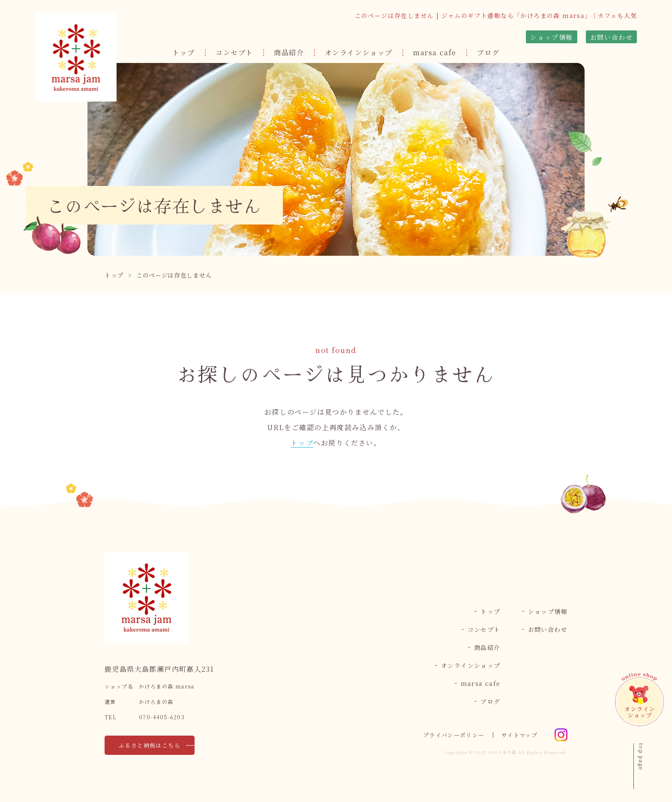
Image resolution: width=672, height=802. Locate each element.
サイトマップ (519, 735)
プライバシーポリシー (454, 735)
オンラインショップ (359, 52)
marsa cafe (435, 52)
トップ (184, 52)
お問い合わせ (612, 37)
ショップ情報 (552, 37)
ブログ (488, 52)
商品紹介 (289, 52)
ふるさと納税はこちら (150, 745)
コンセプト (234, 52)
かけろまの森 (502, 752)
